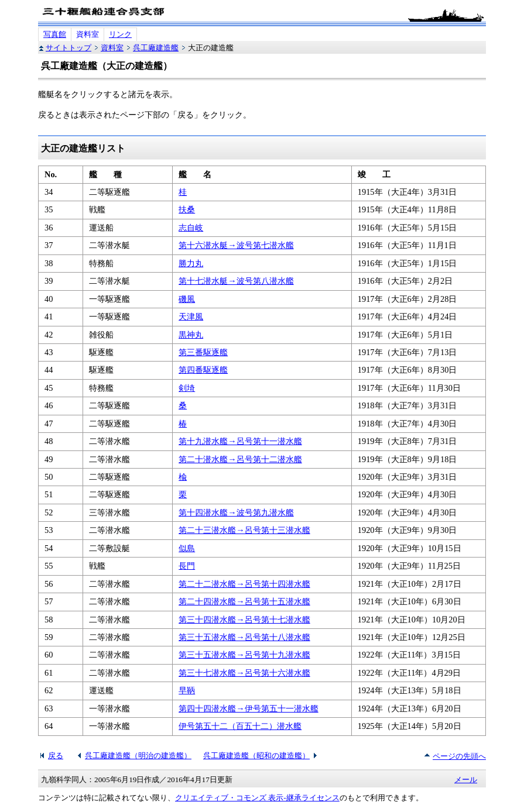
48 (49, 441)
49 (49, 459)
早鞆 (187, 690)
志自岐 (191, 228)
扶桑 (187, 209)
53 (49, 530)
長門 (187, 566)
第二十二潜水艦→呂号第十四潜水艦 (244, 584)
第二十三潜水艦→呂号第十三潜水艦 (244, 530)
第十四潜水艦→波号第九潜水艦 (236, 512)
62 (49, 690)
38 (49, 263)
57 (49, 601)
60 (49, 655)
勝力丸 (191, 263)
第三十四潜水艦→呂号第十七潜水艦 (244, 620)
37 (49, 245)
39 (49, 281)
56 (49, 584)
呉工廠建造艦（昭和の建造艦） (256, 756)
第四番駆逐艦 (203, 370)
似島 (187, 548)
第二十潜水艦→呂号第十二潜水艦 (240, 459)
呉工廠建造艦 (156, 48)
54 (49, 548)
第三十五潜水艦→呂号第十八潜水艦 (244, 637)
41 (49, 316)
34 (49, 192)
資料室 (88, 34)
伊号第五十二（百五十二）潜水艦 (240, 726)
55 (49, 566)
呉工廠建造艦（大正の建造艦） (107, 66)
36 (49, 228)
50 (49, 477)
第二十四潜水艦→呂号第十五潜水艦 (244, 601)
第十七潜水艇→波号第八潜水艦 (236, 281)
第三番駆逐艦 (203, 352)
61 (49, 673)
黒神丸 (191, 335)
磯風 (187, 299)
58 (49, 620)
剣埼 (187, 388)
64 (49, 726)
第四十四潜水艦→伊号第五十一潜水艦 (248, 708)
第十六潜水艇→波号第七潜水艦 (236, 245)
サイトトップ (69, 48)
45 (49, 388)
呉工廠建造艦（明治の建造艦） (138, 756)
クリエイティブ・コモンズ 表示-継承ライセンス (257, 798)
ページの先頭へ (459, 756)
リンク (120, 34)
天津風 (191, 316)
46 (49, 405)
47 (49, 424)
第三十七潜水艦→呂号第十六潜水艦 (244, 673)
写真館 (55, 34)
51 (49, 494)
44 (49, 370)
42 (49, 335)
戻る (56, 756)
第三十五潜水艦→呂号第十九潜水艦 (244, 655)
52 (49, 512)
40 (49, 299)
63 (49, 708)
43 (49, 352)
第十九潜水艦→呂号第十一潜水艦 (240, 441)
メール (466, 780)
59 (49, 637)
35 (49, 209)
